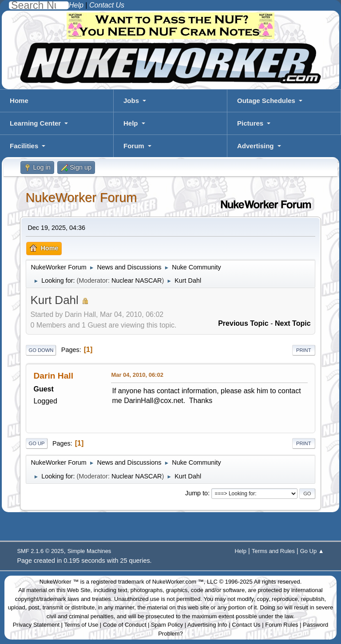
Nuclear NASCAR (137, 281)
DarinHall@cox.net (154, 401)
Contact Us (246, 625)
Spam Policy (167, 625)
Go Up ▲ (312, 551)
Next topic (293, 323)
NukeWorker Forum (81, 198)
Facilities (24, 146)
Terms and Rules (273, 551)
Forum (134, 146)
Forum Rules (282, 625)
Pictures (250, 123)
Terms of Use (81, 625)
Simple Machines (89, 551)
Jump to (196, 493)
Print (304, 350)
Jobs (131, 101)
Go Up (36, 443)
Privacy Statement (36, 625)
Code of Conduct (125, 625)
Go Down (41, 350)
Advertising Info (207, 625)
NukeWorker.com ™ (178, 582)
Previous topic (243, 323)
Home (19, 101)
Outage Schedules (266, 101)
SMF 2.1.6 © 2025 (40, 551)
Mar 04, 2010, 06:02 (137, 375)
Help (131, 123)
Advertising (256, 146)
